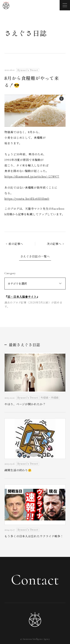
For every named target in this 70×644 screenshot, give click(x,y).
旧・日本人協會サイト (22, 297)
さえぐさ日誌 (26, 33)
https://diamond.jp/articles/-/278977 (32, 176)
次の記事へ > (56, 244)
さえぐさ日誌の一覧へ (35, 256)
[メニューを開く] (65, 5)
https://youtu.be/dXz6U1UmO (27, 199)
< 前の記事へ (14, 244)
